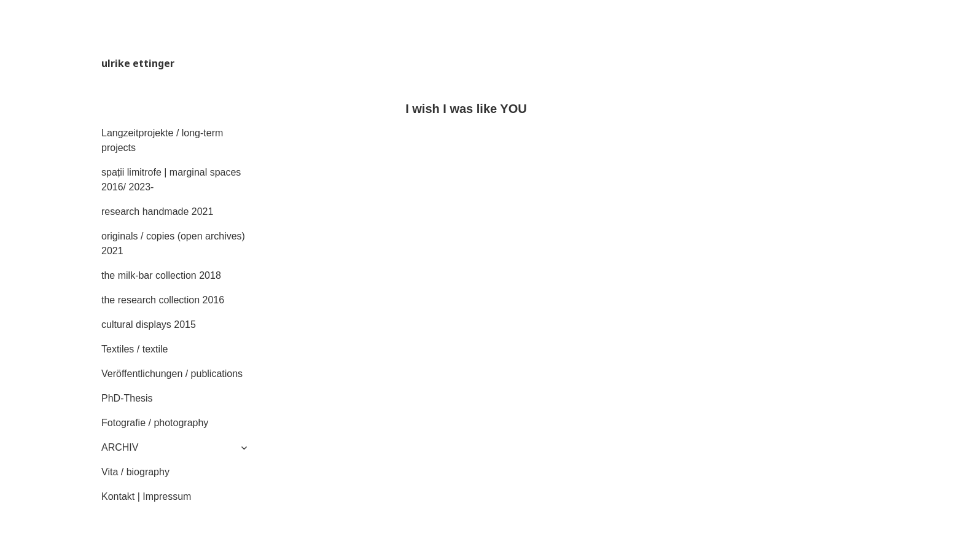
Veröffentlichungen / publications (172, 374)
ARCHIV (120, 447)
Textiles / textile (135, 349)
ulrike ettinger (138, 63)
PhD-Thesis (127, 398)
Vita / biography (135, 472)
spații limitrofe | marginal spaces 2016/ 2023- (171, 180)
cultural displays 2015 (149, 325)
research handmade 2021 (157, 212)
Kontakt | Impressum (146, 496)
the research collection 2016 (163, 300)
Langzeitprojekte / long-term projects (162, 140)
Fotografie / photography (155, 423)
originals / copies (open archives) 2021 (173, 243)
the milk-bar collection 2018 (161, 275)
